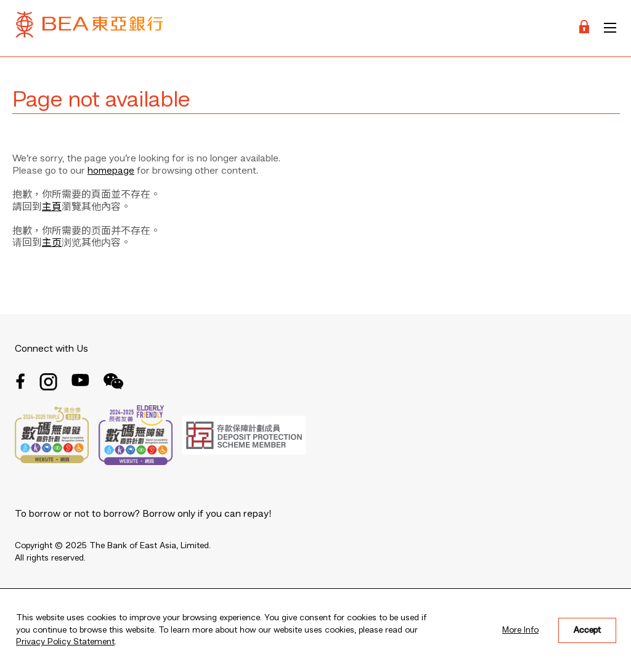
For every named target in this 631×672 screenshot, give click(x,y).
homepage (111, 171)
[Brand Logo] (89, 28)
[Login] (584, 28)
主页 (52, 243)
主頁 (52, 208)
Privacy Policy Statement (65, 642)
